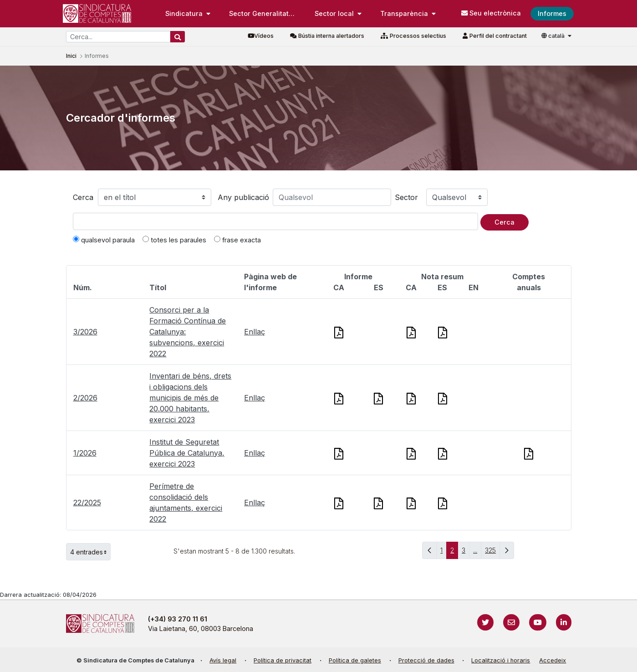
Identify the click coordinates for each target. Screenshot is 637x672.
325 (492, 552)
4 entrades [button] (90, 552)
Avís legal (223, 660)
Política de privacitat (283, 660)
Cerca (83, 197)
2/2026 (85, 398)
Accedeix (553, 660)
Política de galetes (355, 660)
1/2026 (85, 453)
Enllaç (255, 332)
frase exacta (237, 240)
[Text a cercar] (275, 221)
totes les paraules (174, 240)
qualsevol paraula (104, 240)
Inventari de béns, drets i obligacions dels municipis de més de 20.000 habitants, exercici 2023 (190, 398)
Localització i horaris (501, 660)
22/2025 (87, 503)
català (554, 36)
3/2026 (85, 332)
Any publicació (243, 197)
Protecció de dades (426, 660)
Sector (406, 197)
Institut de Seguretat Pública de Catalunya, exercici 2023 (187, 453)
